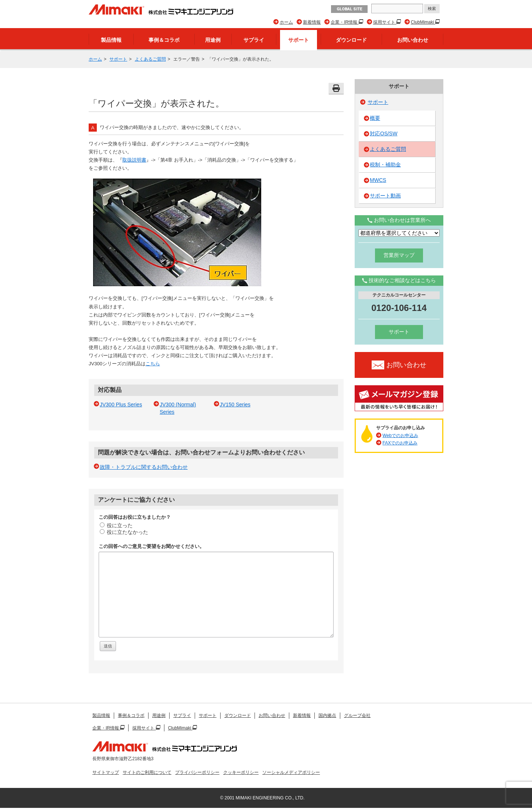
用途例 (213, 40)
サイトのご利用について (147, 772)
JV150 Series (235, 404)
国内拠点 (327, 715)
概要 (375, 118)
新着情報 (312, 22)
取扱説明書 (134, 160)
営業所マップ (399, 255)
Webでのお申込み (400, 436)
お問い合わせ (413, 40)
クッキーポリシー (241, 772)
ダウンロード (351, 40)
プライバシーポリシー (197, 772)
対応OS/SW (384, 133)
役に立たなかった (124, 532)
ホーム (286, 22)
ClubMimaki (423, 22)
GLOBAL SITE (349, 9)
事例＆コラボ (164, 40)
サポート (299, 40)
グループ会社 (357, 715)
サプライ (254, 40)
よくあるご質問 (150, 59)
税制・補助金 (385, 165)
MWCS (378, 180)
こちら (153, 364)
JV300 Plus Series (121, 404)
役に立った (116, 525)
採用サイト (385, 22)
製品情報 (111, 40)
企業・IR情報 (345, 22)
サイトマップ (106, 772)
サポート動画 (385, 196)
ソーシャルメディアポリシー (291, 772)
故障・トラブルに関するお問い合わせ (144, 467)
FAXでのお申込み (400, 443)
